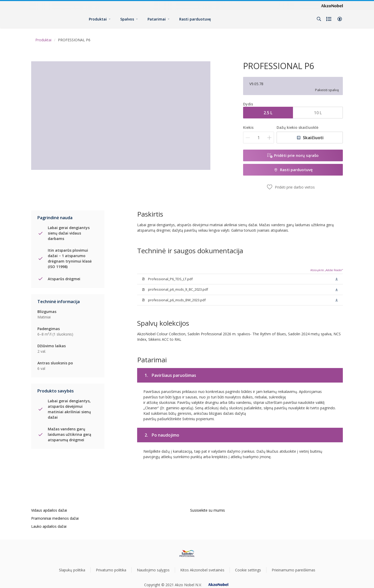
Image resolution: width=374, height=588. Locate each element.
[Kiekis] (259, 138)
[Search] (319, 19)
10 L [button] (318, 113)
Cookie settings (248, 570)
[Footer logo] (187, 553)
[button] (340, 19)
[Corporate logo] (332, 5)
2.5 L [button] (268, 113)
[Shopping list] (329, 19)
